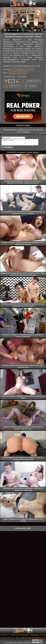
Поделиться (15, 86)
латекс (24, 73)
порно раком (14, 73)
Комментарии (33, 81)
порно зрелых (27, 69)
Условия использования (19, 635)
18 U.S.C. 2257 (13, 638)
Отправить (7, 147)
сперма (17, 69)
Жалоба (32, 86)
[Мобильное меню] (2, 3)
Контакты (4, 635)
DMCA (23, 638)
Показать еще (23, 528)
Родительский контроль (36, 638)
